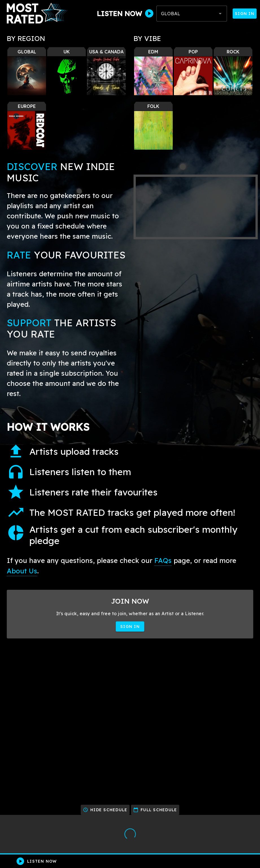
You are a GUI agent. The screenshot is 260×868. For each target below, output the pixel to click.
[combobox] (192, 14)
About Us (22, 571)
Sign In (245, 14)
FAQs (163, 560)
